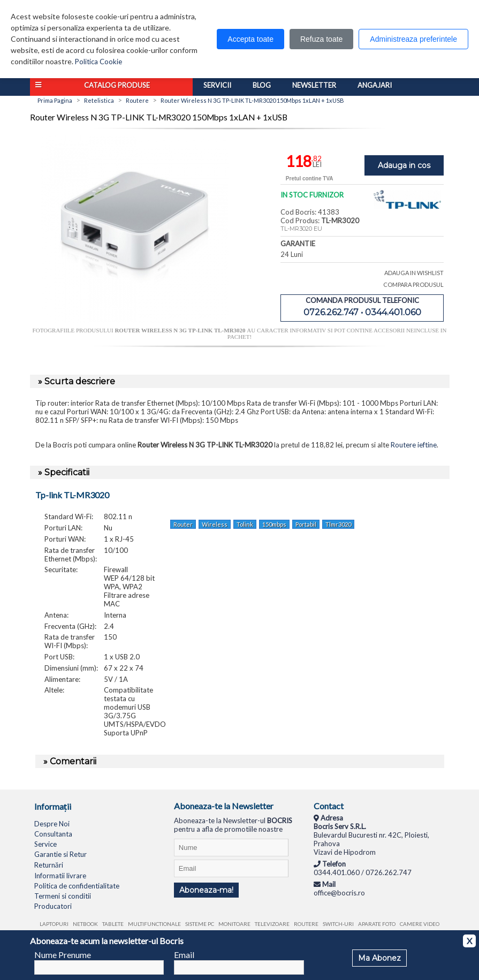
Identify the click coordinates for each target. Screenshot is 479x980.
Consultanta (53, 834)
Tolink (245, 524)
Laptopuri (54, 924)
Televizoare (272, 924)
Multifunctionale (154, 924)
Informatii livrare (60, 876)
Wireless (215, 524)
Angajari (375, 85)
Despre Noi (52, 824)
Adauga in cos (404, 165)
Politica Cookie (98, 62)
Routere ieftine (414, 445)
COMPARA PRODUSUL (413, 284)
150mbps (274, 524)
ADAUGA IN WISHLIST (414, 273)
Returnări (49, 865)
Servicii (217, 85)
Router (183, 524)
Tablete (113, 924)
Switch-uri (338, 924)
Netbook (85, 924)
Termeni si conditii (63, 896)
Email (184, 955)
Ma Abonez (379, 958)
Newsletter (314, 85)
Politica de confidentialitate (77, 886)
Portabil (306, 524)
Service (45, 844)
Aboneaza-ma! (206, 890)
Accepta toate (250, 39)
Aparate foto (377, 924)
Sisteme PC (200, 924)
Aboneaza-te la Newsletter (224, 806)
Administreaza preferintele (413, 39)
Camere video (420, 924)
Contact (329, 806)
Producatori (53, 906)
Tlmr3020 (338, 524)
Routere (306, 924)
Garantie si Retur (60, 854)
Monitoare (234, 924)
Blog (262, 85)
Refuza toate (321, 39)
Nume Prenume (63, 955)
